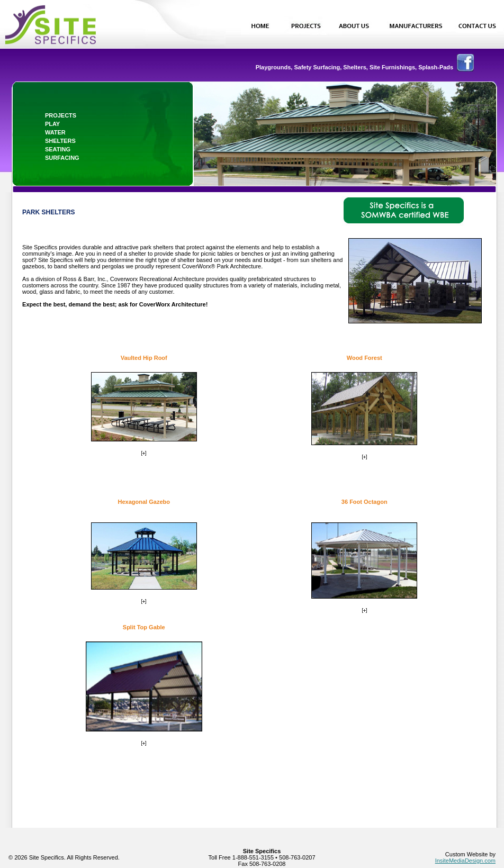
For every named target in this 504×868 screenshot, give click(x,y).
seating (58, 149)
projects (61, 115)
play (52, 124)
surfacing (62, 158)
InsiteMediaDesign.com (465, 861)
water (55, 132)
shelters (60, 141)
